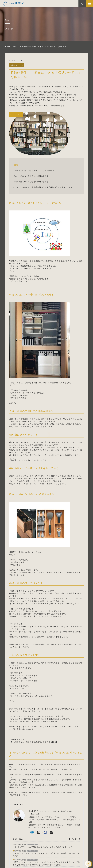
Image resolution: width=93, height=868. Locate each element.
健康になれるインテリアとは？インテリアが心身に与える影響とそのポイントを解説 (46, 855)
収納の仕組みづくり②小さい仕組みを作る (31, 182)
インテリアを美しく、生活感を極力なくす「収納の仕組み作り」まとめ (43, 187)
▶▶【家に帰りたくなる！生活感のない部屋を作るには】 (34, 742)
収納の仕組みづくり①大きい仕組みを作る (31, 176)
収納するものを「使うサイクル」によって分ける (34, 170)
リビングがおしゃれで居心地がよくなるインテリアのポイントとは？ (43, 847)
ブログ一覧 (74, 839)
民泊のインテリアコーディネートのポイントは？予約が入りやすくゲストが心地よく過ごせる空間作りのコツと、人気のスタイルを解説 (46, 863)
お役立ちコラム (17, 65)
